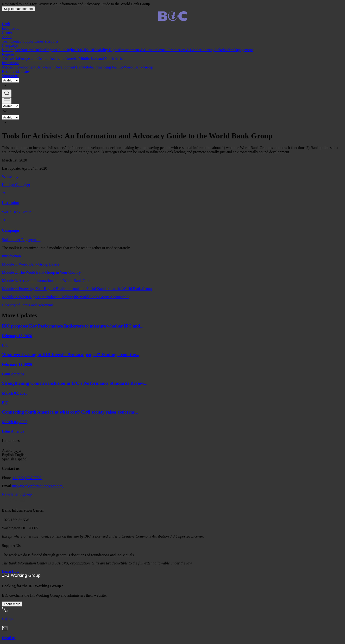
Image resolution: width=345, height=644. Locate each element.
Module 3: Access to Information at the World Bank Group (47, 281)
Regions (8, 54)
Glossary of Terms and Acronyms (28, 305)
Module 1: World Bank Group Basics (31, 264)
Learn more (12, 604)
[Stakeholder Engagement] (172, 230)
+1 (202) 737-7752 (27, 478)
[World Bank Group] (172, 203)
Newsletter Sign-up (17, 494)
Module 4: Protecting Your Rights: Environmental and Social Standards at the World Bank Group (77, 289)
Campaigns (11, 46)
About (7, 37)
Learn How (11, 571)
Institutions (11, 63)
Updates (24, 71)
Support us (10, 76)
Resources (10, 71)
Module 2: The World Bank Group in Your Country (41, 272)
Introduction (11, 256)
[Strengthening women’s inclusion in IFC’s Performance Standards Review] (172, 393)
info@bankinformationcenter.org (37, 486)
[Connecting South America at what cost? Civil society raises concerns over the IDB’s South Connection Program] (172, 422)
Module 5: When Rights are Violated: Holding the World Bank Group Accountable (66, 297)
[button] (172, 93)
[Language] (10, 80)
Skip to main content (18, 9)
